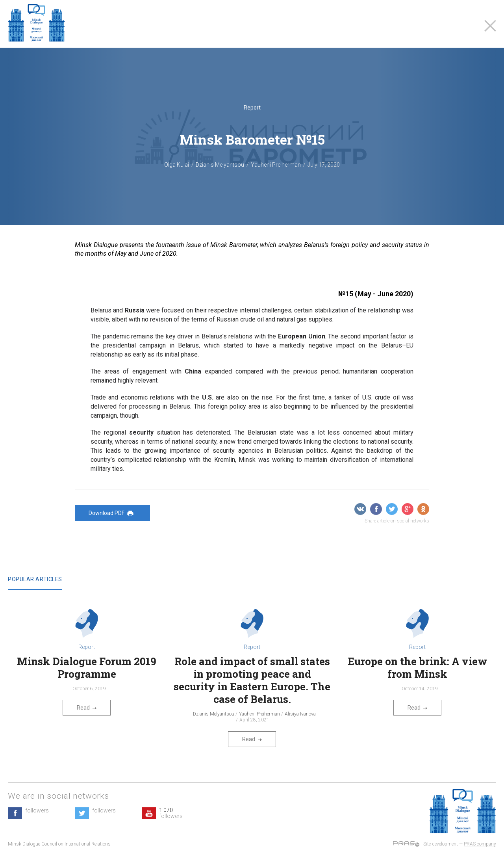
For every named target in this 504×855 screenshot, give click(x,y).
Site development (441, 844)
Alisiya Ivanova (300, 714)
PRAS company (480, 844)
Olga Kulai (177, 165)
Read (87, 708)
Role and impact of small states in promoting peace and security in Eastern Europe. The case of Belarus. (252, 680)
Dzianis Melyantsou (220, 165)
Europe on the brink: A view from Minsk (418, 667)
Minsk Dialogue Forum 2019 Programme (87, 667)
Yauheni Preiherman (276, 165)
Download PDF (112, 513)
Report (252, 108)
